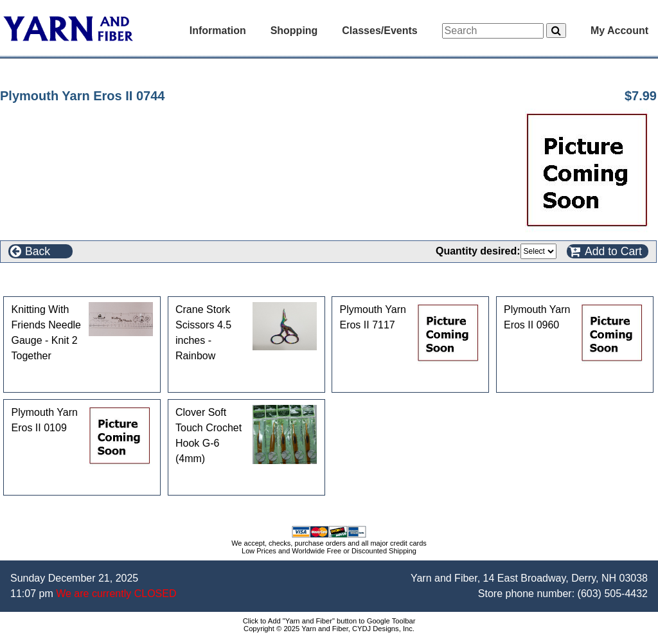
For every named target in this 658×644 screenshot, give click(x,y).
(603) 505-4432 (613, 594)
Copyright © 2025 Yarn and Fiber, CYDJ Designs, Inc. (329, 629)
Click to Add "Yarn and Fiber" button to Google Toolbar (329, 621)
